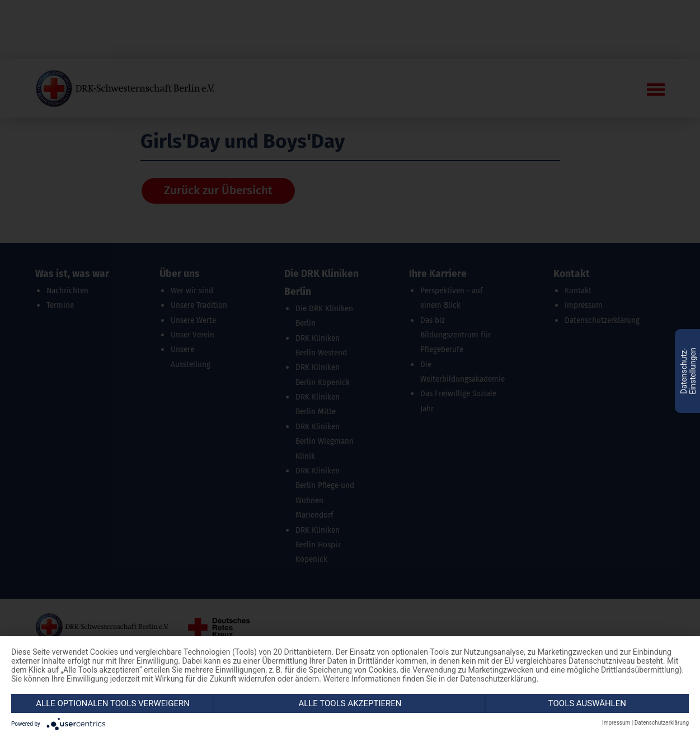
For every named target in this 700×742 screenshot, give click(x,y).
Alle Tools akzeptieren (350, 703)
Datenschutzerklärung (662, 723)
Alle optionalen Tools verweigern (113, 703)
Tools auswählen (587, 703)
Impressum (616, 723)
